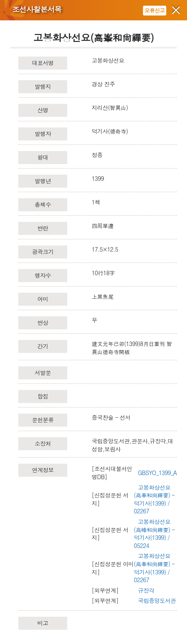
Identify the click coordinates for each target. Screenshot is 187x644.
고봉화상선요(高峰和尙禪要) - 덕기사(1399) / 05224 (154, 533)
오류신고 (155, 10)
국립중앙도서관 (157, 600)
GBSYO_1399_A (157, 473)
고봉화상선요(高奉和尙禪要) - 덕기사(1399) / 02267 (154, 499)
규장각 (146, 590)
